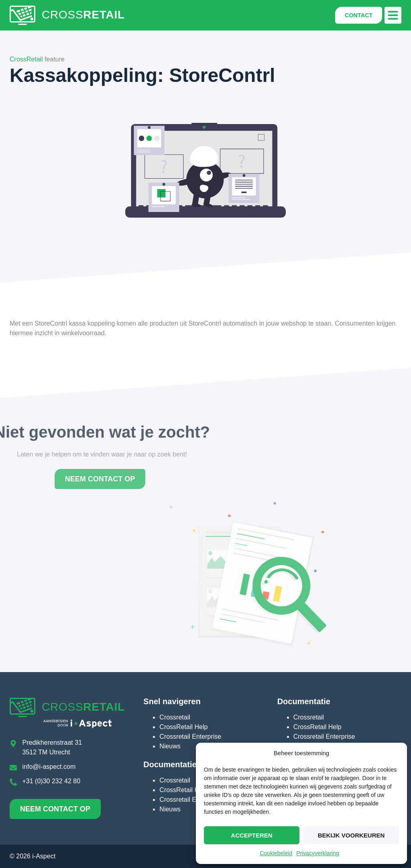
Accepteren (251, 835)
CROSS (83, 15)
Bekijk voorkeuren (351, 835)
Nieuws (170, 746)
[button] (393, 15)
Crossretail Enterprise (190, 737)
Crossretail (175, 717)
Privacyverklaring (318, 853)
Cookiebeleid (276, 853)
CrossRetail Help (183, 727)
